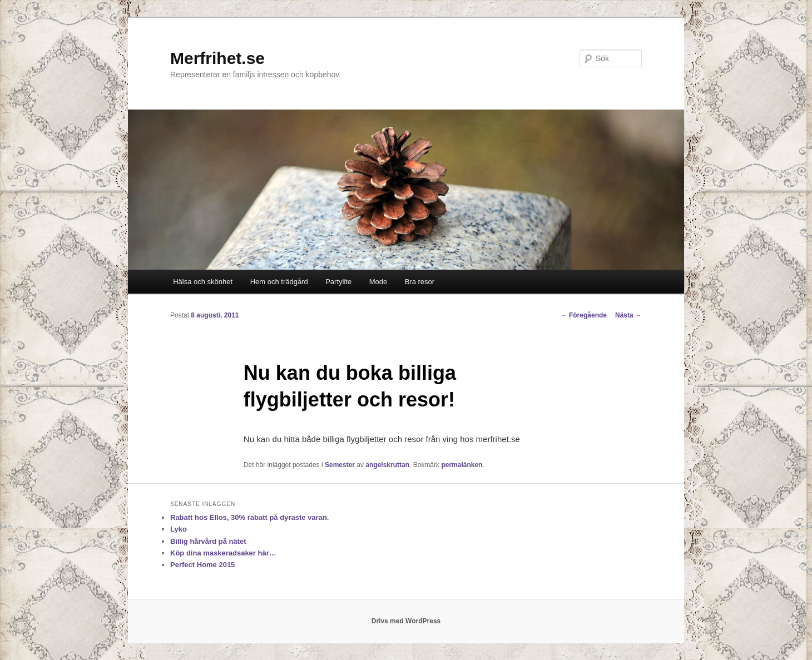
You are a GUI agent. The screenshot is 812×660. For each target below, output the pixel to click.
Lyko (179, 529)
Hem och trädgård (279, 282)
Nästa (628, 315)
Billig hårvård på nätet (208, 541)
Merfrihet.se (217, 58)
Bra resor (420, 282)
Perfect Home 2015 (202, 565)
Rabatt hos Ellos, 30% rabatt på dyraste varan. (249, 517)
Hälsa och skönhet (203, 282)
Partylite (338, 282)
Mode (378, 282)
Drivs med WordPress (406, 621)
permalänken (462, 465)
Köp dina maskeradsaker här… (223, 553)
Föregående (584, 315)
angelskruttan (387, 465)
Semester (340, 465)
